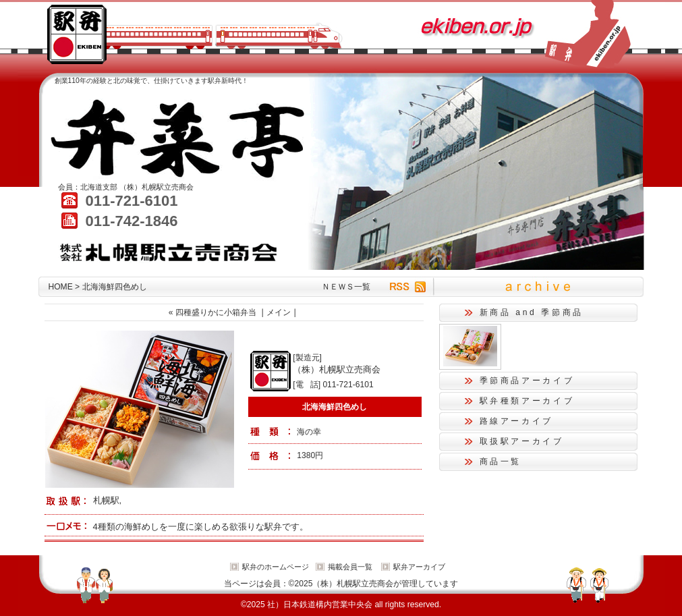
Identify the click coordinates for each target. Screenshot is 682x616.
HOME (61, 287)
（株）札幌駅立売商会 (157, 187)
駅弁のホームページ (276, 567)
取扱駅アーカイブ (522, 441)
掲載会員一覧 (350, 567)
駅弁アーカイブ (419, 567)
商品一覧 (501, 461)
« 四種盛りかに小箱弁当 (212, 312)
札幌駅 (106, 500)
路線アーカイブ (516, 421)
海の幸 (309, 432)
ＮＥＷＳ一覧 (346, 287)
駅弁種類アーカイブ (527, 401)
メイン (279, 312)
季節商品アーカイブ (527, 381)
